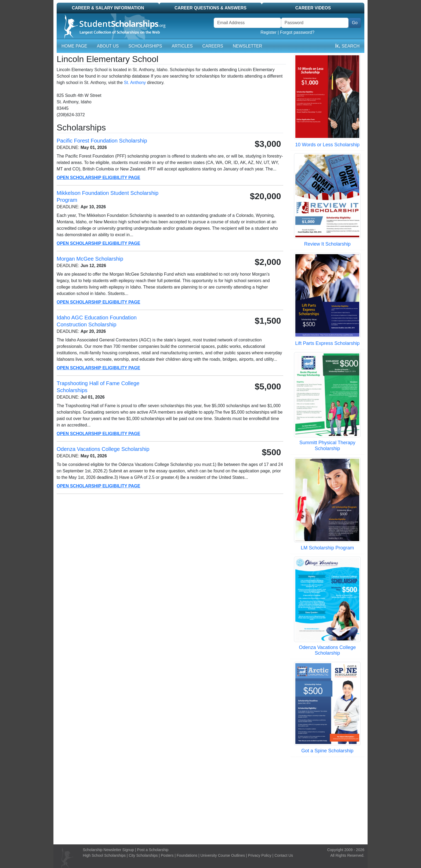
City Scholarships (143, 855)
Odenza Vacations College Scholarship (327, 650)
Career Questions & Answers (210, 8)
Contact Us (284, 855)
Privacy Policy (260, 855)
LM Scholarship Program (327, 548)
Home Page (74, 46)
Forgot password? (297, 32)
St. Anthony (135, 83)
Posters (167, 855)
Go (355, 23)
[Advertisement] (210, 800)
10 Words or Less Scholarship (327, 145)
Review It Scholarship (327, 244)
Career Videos (313, 8)
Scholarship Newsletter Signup (109, 850)
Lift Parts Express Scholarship (327, 343)
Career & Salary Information (108, 8)
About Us (108, 46)
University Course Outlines (223, 855)
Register (268, 32)
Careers (213, 46)
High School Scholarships (104, 855)
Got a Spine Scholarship (327, 751)
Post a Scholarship (153, 850)
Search (347, 46)
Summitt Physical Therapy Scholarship (327, 446)
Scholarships (145, 46)
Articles (182, 46)
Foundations (187, 855)
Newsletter (247, 46)
